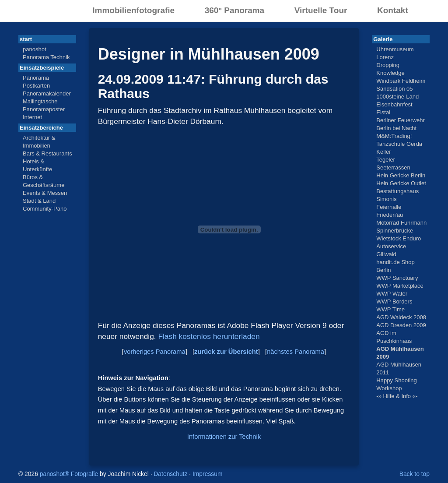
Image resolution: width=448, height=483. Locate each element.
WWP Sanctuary (397, 278)
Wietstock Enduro (399, 238)
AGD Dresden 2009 (401, 325)
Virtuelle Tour (321, 10)
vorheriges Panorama (155, 352)
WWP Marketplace (400, 286)
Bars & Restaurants (47, 153)
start (26, 39)
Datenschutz (170, 474)
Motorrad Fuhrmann (401, 223)
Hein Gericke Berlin (401, 175)
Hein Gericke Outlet (401, 183)
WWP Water (392, 294)
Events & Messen (45, 193)
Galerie (383, 39)
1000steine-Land (397, 97)
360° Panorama (234, 10)
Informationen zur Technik (224, 437)
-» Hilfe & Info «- (397, 396)
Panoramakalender (47, 93)
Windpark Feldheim (401, 81)
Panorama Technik (46, 57)
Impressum (208, 474)
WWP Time (390, 309)
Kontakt (393, 10)
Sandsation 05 (394, 89)
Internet (32, 117)
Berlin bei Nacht (396, 128)
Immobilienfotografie (133, 10)
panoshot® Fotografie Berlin (38, 10)
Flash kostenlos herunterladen (209, 336)
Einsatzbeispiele (42, 68)
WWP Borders (394, 301)
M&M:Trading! (394, 136)
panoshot (35, 49)
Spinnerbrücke (395, 231)
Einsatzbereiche (41, 128)
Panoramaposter (44, 109)
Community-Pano (45, 209)
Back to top (415, 474)
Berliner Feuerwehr (401, 120)
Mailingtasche (40, 101)
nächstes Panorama (296, 352)
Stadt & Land (39, 201)
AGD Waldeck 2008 (401, 317)
